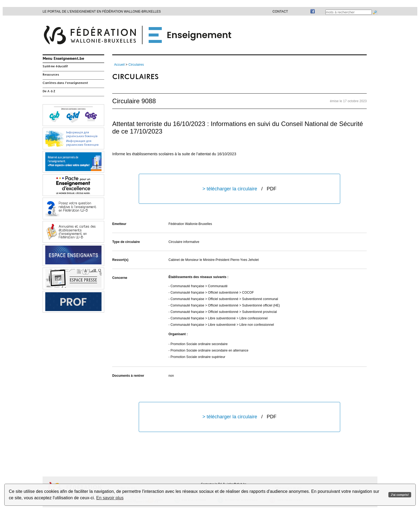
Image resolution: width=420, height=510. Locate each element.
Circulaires (136, 65)
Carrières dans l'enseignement (65, 83)
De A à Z (49, 91)
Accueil (119, 65)
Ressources (51, 75)
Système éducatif (55, 66)
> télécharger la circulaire (239, 189)
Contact (280, 12)
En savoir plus (110, 498)
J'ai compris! (400, 495)
